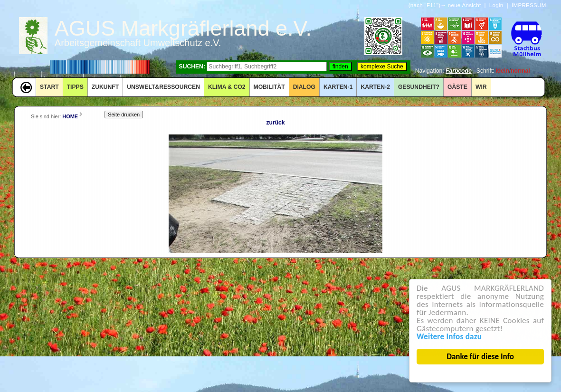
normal (520, 71)
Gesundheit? (419, 87)
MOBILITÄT (269, 87)
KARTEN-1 (338, 87)
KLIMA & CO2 (227, 87)
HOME (70, 116)
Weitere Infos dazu (449, 337)
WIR (481, 87)
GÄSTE (457, 87)
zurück (275, 123)
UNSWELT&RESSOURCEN (163, 87)
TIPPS (75, 87)
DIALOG (304, 87)
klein (503, 71)
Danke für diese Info (481, 357)
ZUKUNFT (105, 87)
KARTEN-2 (375, 87)
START (49, 87)
